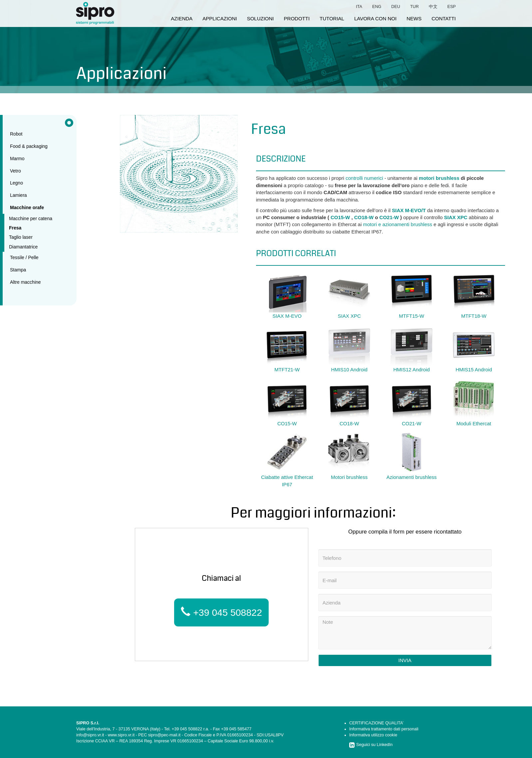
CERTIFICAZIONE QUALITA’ (376, 723)
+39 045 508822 (221, 612)
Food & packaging (29, 146)
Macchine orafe (27, 207)
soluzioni (261, 18)
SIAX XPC (456, 217)
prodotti (297, 18)
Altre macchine (25, 282)
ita (359, 7)
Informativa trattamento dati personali (384, 729)
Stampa (18, 270)
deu (396, 7)
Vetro (15, 171)
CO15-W (340, 217)
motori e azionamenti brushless (398, 224)
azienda (182, 18)
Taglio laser (21, 237)
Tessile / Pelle (24, 257)
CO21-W (389, 217)
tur (414, 7)
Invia (405, 660)
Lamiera (18, 195)
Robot (16, 134)
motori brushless (439, 178)
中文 (433, 7)
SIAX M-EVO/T (409, 210)
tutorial (332, 18)
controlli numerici (364, 178)
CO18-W (364, 217)
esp (452, 7)
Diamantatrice (23, 247)
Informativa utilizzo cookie (373, 735)
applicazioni (220, 18)
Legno (16, 183)
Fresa (15, 228)
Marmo (17, 159)
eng (377, 7)
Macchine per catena (31, 218)
